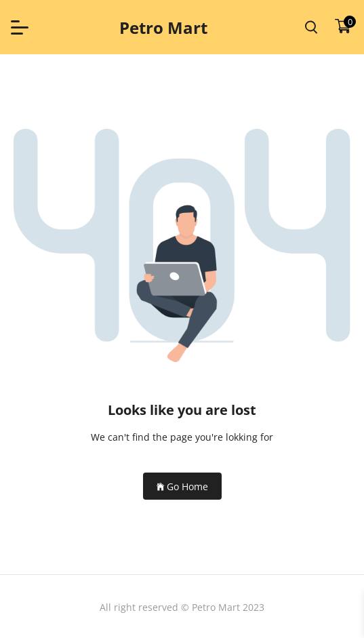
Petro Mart (163, 27)
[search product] (311, 27)
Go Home (182, 486)
